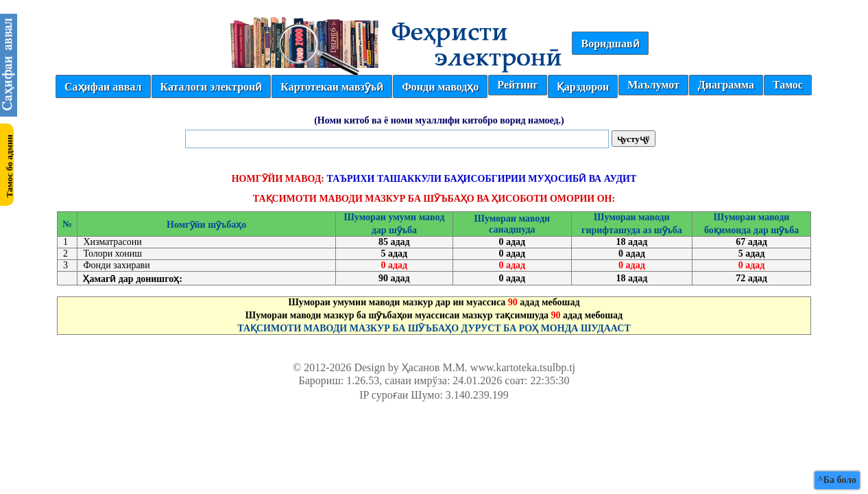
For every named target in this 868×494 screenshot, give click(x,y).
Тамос (788, 85)
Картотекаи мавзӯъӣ (332, 87)
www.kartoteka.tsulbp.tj (523, 367)
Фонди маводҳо (440, 87)
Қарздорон (583, 87)
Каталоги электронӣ (212, 87)
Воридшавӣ (610, 44)
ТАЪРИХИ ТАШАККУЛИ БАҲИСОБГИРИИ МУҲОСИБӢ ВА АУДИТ (481, 179)
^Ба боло (837, 480)
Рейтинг (517, 85)
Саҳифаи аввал (103, 87)
